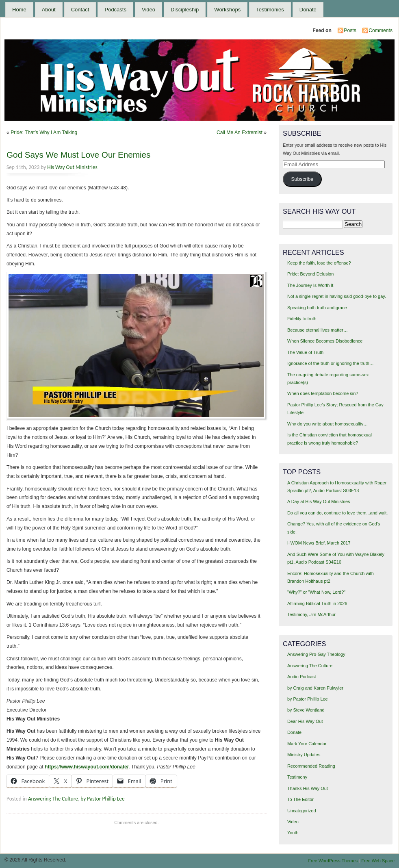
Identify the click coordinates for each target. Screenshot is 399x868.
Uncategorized (302, 811)
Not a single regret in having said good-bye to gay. (337, 296)
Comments (381, 30)
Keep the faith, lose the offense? (319, 263)
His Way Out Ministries (72, 167)
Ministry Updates (304, 755)
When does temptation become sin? (323, 393)
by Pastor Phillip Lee (102, 799)
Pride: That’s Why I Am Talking (44, 132)
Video (149, 10)
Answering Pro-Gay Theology (316, 654)
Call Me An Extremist (240, 132)
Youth (293, 833)
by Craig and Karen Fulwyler (315, 688)
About (49, 10)
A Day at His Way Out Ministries (319, 501)
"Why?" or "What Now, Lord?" (316, 592)
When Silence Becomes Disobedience (325, 341)
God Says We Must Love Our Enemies (78, 155)
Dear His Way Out (305, 721)
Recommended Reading (311, 766)
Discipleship (185, 10)
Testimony (297, 777)
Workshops (227, 10)
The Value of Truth (305, 352)
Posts (350, 30)
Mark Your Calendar (307, 744)
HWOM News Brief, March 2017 (319, 543)
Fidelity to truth (302, 319)
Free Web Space (378, 861)
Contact (80, 10)
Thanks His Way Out (308, 788)
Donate (308, 10)
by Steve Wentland (306, 710)
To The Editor (300, 799)
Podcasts (115, 10)
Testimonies (270, 10)
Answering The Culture (53, 799)
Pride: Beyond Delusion (310, 274)
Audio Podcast (302, 677)
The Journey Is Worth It (310, 285)
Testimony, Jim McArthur (311, 614)
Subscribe (302, 179)
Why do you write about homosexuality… (327, 424)
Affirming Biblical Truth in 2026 (317, 603)
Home (19, 10)
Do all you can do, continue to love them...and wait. (337, 513)
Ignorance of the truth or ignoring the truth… (331, 363)
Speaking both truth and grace (317, 308)
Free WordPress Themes (333, 861)
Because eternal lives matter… (318, 330)
